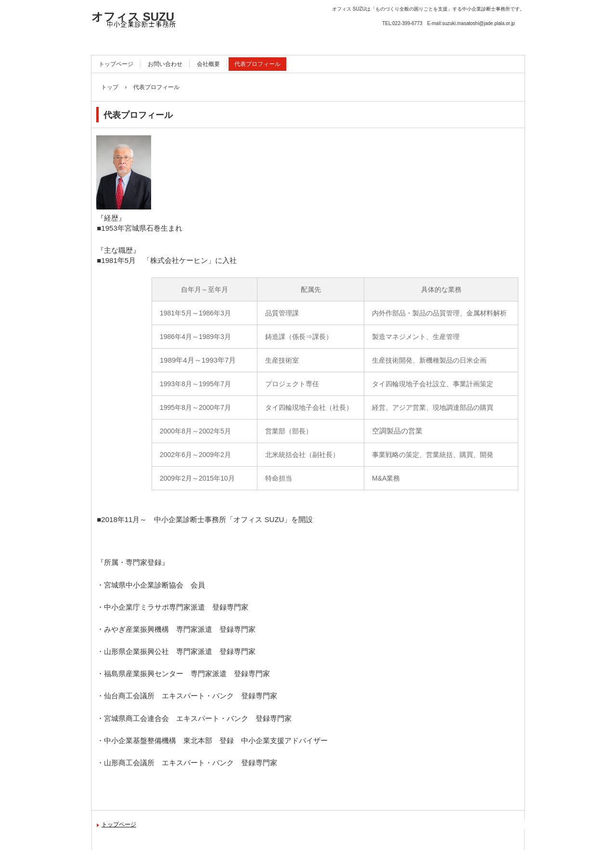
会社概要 (208, 64)
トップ (110, 87)
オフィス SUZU (133, 17)
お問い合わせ (165, 64)
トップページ (116, 64)
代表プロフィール (257, 64)
